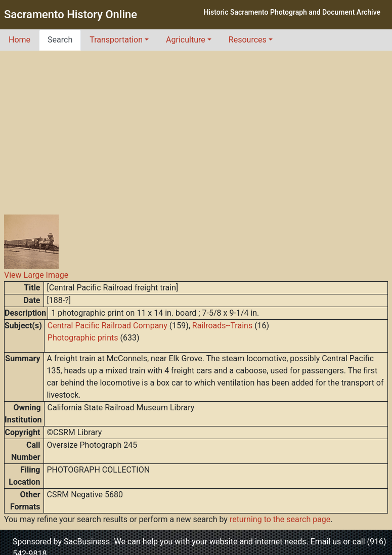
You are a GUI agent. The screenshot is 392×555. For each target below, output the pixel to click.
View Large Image (36, 275)
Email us (326, 542)
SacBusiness (87, 542)
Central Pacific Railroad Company (107, 326)
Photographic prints (83, 338)
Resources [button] (248, 40)
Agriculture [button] (186, 40)
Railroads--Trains (222, 326)
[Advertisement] (196, 126)
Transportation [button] (116, 40)
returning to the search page (280, 519)
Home (19, 40)
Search (60, 40)
